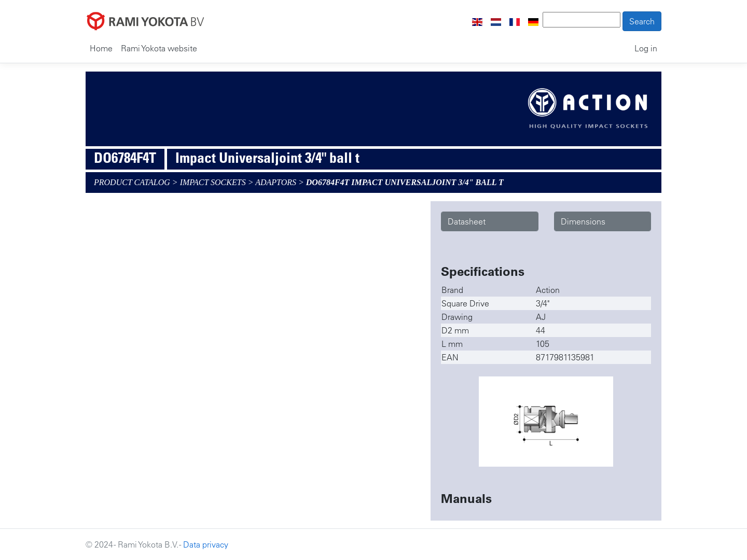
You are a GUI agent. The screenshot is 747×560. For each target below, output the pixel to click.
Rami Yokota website (159, 48)
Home (101, 48)
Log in (646, 48)
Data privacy (206, 544)
